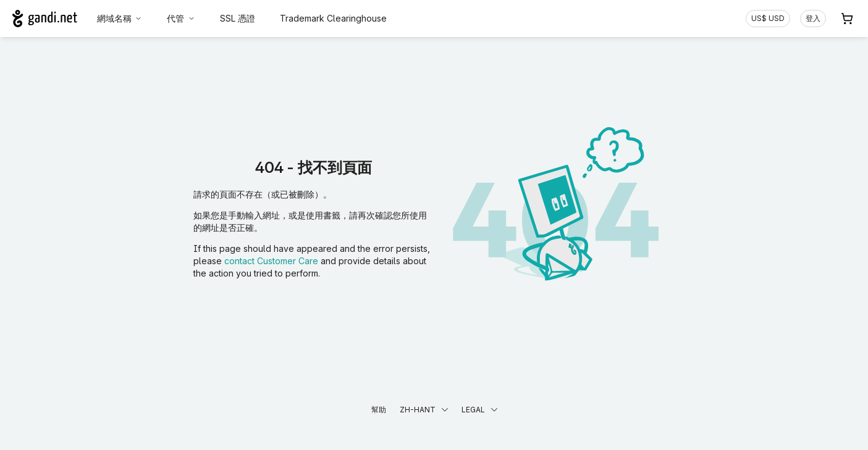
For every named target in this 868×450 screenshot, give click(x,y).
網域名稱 (120, 18)
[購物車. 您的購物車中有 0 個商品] (847, 19)
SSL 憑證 (238, 18)
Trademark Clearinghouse (333, 18)
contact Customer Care (271, 261)
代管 (181, 18)
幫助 (379, 410)
